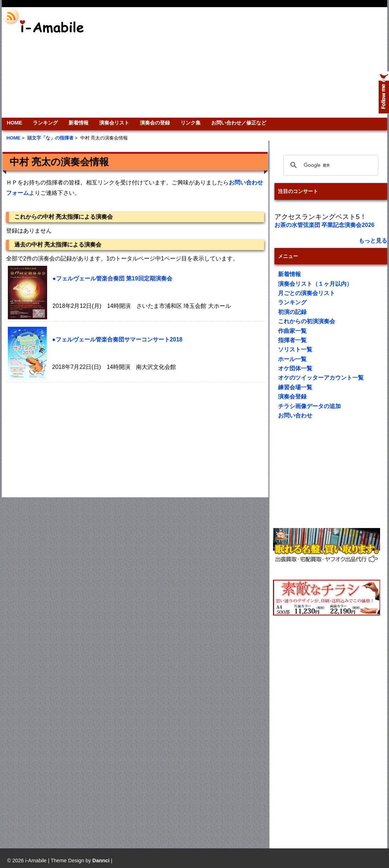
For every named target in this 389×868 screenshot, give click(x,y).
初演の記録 (292, 312)
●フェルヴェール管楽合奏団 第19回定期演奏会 (112, 278)
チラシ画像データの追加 (309, 406)
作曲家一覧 (292, 331)
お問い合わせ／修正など (239, 123)
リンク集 (191, 123)
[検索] (330, 165)
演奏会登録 (292, 397)
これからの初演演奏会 (307, 321)
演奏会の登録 (155, 123)
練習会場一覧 (295, 387)
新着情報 (79, 123)
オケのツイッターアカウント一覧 (321, 378)
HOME (14, 123)
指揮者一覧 (292, 340)
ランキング (45, 123)
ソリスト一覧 (295, 349)
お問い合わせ (295, 415)
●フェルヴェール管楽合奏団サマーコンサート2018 (117, 339)
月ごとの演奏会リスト (307, 293)
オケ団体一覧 (295, 368)
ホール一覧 (292, 359)
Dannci (101, 861)
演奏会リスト (114, 123)
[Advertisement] (291, 62)
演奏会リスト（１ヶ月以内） (315, 284)
